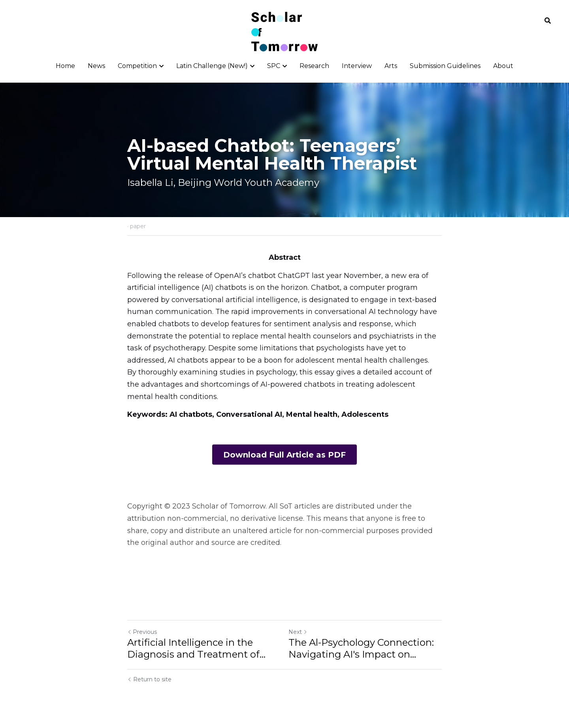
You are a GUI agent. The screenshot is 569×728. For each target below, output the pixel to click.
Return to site (149, 680)
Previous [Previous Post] (142, 633)
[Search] (548, 21)
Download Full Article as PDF (284, 455)
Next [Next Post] (298, 633)
